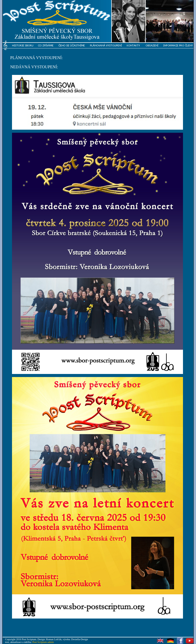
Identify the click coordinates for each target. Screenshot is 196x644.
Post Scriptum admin (43, 642)
